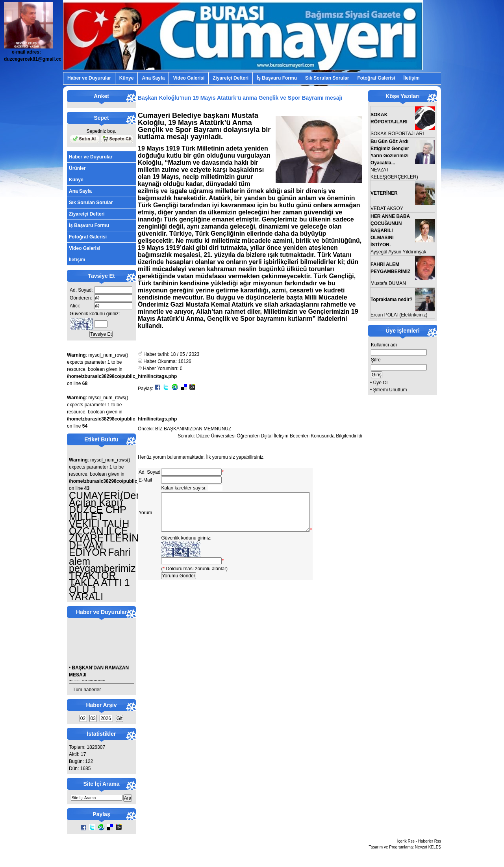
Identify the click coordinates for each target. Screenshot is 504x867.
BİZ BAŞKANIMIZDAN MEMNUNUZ (193, 429)
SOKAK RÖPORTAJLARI (397, 134)
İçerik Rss (406, 841)
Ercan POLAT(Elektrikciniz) (399, 315)
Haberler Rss (430, 841)
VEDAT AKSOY (387, 208)
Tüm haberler (87, 690)
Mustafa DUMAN (388, 283)
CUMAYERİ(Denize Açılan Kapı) (111, 499)
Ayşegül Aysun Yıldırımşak (398, 252)
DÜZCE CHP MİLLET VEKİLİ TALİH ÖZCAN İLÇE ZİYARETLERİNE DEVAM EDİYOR (107, 531)
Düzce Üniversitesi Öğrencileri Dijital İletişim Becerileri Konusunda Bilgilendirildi (280, 436)
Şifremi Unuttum (390, 390)
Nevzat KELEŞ (428, 847)
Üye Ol (381, 383)
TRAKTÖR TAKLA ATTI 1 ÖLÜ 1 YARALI (99, 586)
